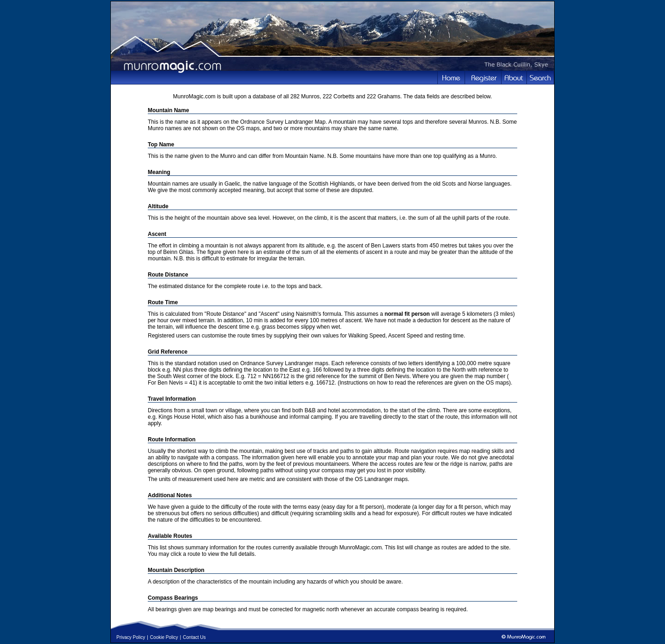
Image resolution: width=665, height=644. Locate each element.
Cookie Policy (164, 637)
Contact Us (194, 637)
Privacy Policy (131, 637)
